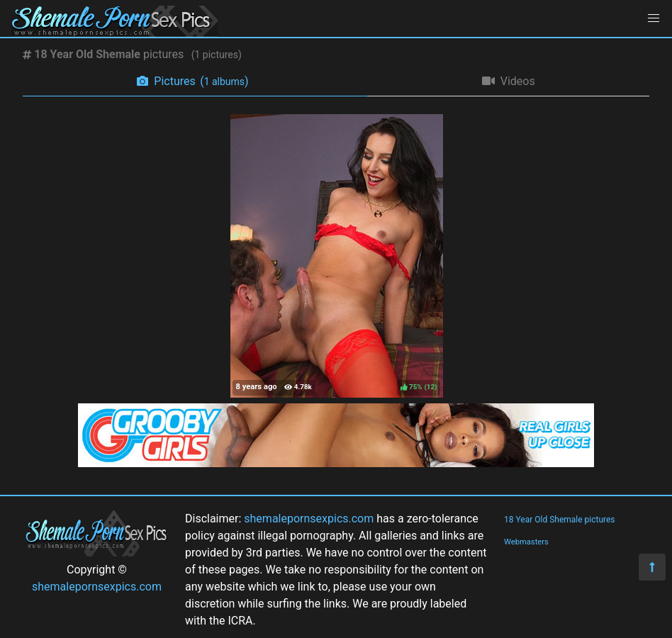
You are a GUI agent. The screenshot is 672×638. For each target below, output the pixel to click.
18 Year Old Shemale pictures (560, 520)
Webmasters (526, 542)
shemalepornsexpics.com (97, 587)
